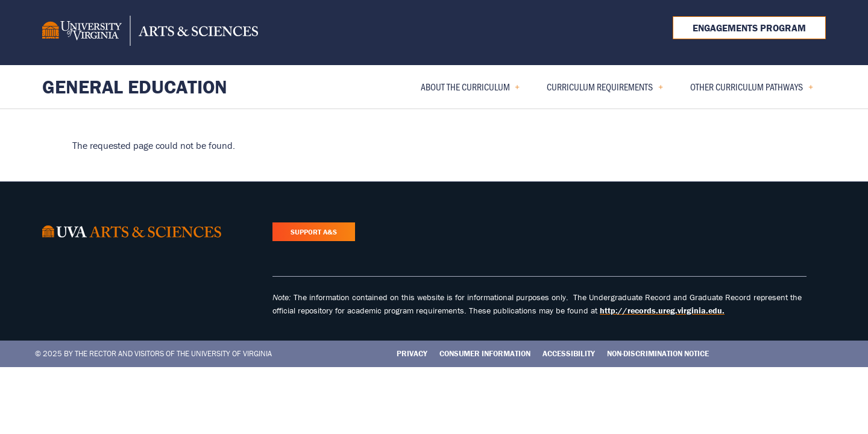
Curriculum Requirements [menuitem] (600, 91)
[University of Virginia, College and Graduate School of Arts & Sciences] (150, 33)
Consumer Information (485, 354)
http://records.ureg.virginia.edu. (662, 310)
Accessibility (569, 354)
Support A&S (314, 232)
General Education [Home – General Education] (135, 86)
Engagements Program (749, 28)
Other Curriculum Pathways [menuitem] (747, 91)
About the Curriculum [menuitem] (466, 91)
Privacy (412, 354)
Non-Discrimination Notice (658, 354)
